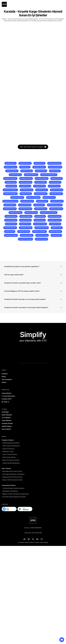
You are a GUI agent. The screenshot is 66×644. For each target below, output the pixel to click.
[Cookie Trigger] (34, 518)
